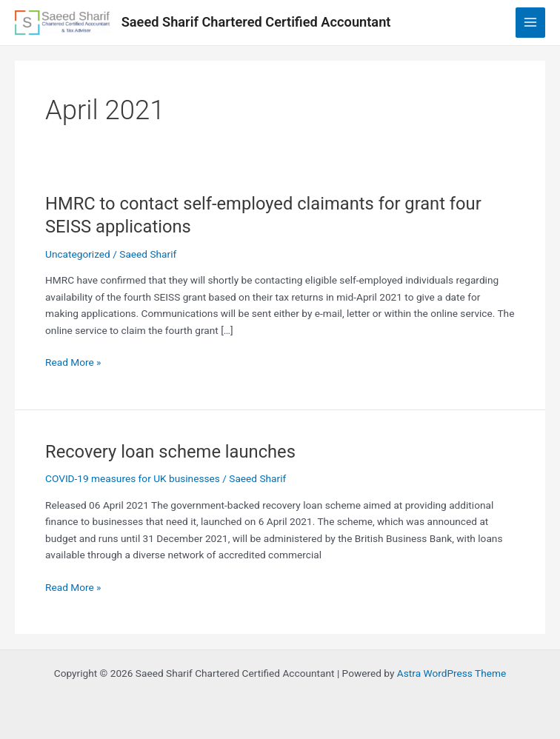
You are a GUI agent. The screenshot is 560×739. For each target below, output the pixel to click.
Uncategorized (78, 254)
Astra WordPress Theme (451, 673)
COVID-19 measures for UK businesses (133, 478)
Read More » (73, 362)
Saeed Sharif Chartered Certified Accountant (256, 22)
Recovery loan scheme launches (170, 452)
